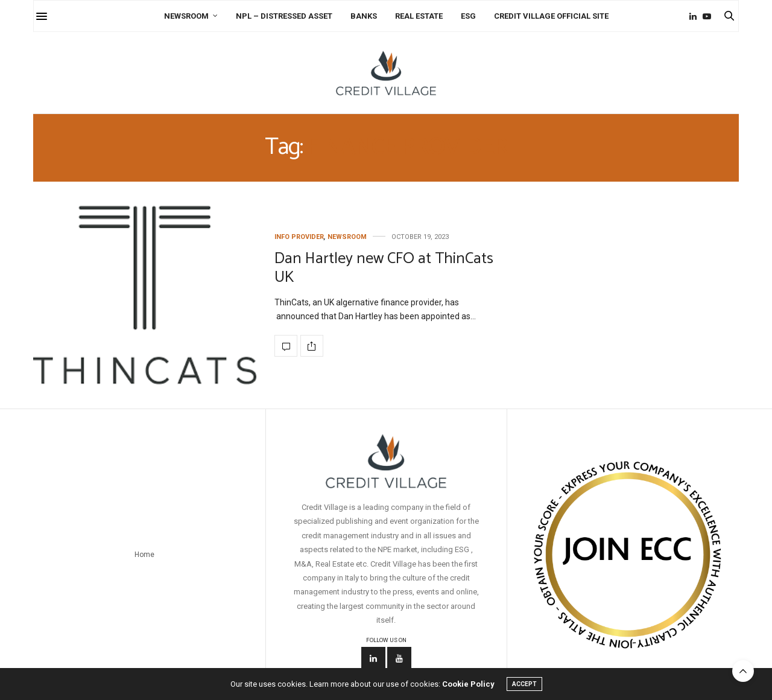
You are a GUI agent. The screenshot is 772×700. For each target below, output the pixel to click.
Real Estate (419, 16)
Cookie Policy (468, 684)
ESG (468, 16)
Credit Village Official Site (551, 16)
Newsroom (186, 16)
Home (144, 555)
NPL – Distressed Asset (284, 16)
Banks (364, 16)
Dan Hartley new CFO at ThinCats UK (384, 268)
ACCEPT (524, 684)
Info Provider (299, 237)
